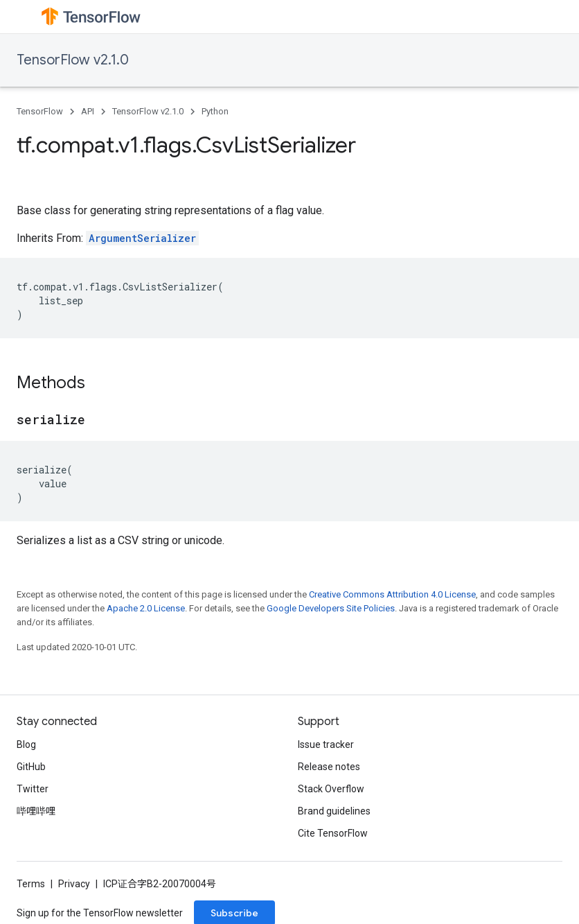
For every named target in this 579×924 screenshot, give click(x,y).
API (88, 111)
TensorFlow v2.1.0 (73, 60)
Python (215, 111)
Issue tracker (326, 744)
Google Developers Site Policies (331, 608)
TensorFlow (40, 111)
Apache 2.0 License (146, 608)
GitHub (31, 767)
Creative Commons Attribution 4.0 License (392, 594)
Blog (26, 744)
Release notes (329, 767)
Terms (31, 884)
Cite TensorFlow (333, 833)
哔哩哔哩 (36, 811)
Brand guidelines (334, 811)
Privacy (74, 884)
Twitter (33, 789)
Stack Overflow (331, 789)
